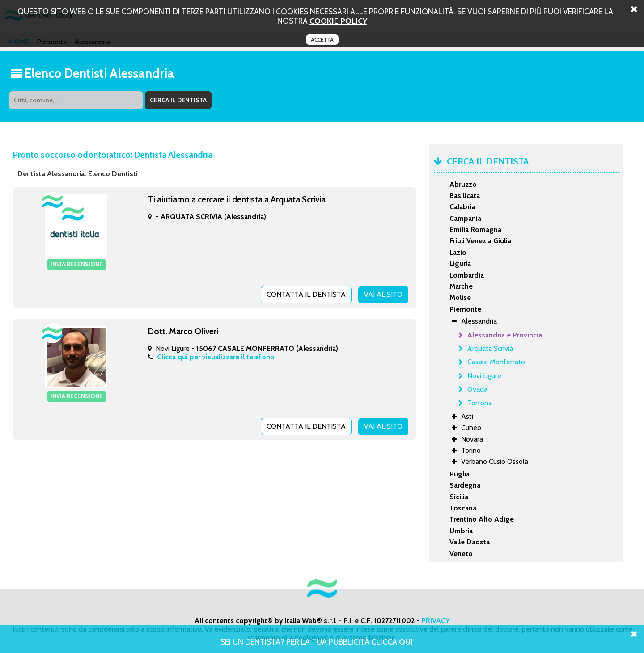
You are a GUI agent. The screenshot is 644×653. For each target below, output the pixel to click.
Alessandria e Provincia (505, 335)
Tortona (480, 403)
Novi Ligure (484, 376)
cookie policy (338, 21)
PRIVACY (436, 621)
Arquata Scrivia (490, 348)
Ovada (477, 389)
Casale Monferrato (496, 362)
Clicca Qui (392, 642)
